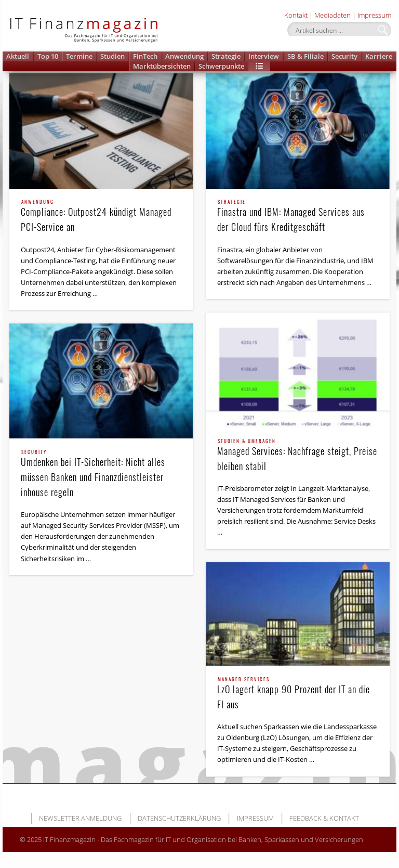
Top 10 (48, 56)
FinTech (145, 56)
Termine (79, 56)
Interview (264, 56)
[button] (259, 66)
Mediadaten (332, 15)
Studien (112, 56)
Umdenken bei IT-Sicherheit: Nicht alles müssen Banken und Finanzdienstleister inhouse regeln (102, 474)
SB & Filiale (305, 56)
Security (344, 56)
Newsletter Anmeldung (80, 818)
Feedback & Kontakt (324, 818)
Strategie (226, 56)
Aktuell (18, 56)
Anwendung (184, 56)
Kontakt (296, 15)
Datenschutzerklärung (179, 818)
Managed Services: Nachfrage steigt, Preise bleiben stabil (298, 456)
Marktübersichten (162, 66)
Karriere (379, 56)
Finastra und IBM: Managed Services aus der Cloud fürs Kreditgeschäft (298, 217)
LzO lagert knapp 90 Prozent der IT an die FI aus (298, 694)
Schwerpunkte (221, 66)
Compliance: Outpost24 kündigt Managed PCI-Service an (102, 217)
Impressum (374, 15)
